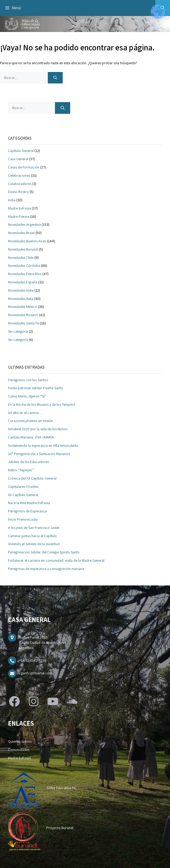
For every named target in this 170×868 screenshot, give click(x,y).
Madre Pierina (19, 216)
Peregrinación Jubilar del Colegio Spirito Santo (44, 552)
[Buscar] (55, 78)
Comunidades (19, 750)
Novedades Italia (21, 299)
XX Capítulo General (23, 495)
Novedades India (21, 290)
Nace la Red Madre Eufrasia (29, 503)
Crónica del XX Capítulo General (32, 478)
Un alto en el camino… (25, 413)
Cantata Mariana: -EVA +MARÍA (31, 437)
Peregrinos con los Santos (28, 380)
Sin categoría (18, 331)
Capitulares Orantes (23, 487)
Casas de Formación (24, 167)
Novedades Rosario (23, 315)
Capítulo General (21, 151)
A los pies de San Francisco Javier (34, 528)
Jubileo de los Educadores (28, 462)
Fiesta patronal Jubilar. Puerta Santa (35, 388)
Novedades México (23, 307)
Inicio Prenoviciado (23, 519)
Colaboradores (20, 184)
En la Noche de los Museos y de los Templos (41, 404)
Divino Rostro (18, 192)
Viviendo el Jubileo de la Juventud (34, 544)
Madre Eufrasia (19, 208)
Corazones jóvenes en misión (30, 421)
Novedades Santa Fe (23, 323)
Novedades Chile (21, 258)
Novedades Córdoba (24, 266)
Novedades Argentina (24, 224)
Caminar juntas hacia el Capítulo (32, 536)
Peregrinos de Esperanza (27, 511)
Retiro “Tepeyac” (21, 470)
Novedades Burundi (23, 249)
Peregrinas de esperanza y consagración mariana (46, 569)
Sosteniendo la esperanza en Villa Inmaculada (43, 445)
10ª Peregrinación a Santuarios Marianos (39, 454)
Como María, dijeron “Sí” (27, 396)
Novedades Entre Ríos (25, 274)
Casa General (18, 159)
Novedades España (23, 282)
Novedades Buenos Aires (27, 241)
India (12, 200)
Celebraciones (19, 175)
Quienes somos (20, 741)
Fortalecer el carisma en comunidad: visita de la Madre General (56, 560)
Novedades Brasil (21, 233)
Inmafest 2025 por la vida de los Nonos (38, 429)
